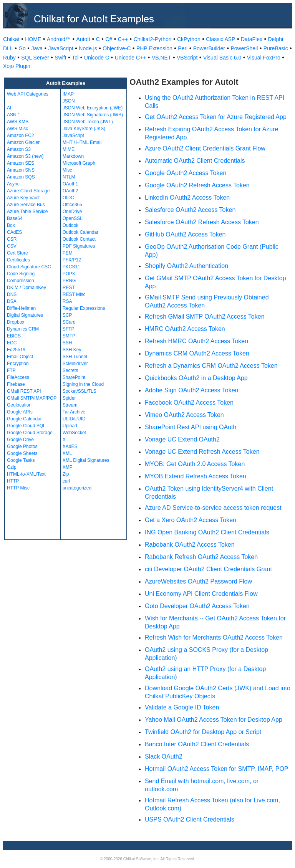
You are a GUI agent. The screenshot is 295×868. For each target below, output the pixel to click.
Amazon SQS (21, 177)
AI (9, 108)
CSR (12, 239)
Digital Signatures (25, 315)
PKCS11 (71, 267)
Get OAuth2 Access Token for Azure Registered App (216, 117)
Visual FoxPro (264, 58)
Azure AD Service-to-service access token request (213, 508)
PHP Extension (154, 48)
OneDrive (72, 212)
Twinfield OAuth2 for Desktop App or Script (203, 732)
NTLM (69, 177)
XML (67, 453)
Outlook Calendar (80, 232)
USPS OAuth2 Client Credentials (190, 819)
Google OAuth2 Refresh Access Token (197, 185)
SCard (69, 322)
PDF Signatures (79, 246)
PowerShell (244, 48)
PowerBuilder (209, 48)
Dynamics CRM (23, 329)
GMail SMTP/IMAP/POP (32, 398)
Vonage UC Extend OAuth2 (182, 439)
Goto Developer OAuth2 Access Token (197, 606)
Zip (66, 474)
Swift (60, 58)
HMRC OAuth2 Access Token (185, 329)
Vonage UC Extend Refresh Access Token (202, 452)
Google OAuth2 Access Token (186, 173)
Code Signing (21, 274)
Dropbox (16, 322)
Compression (21, 281)
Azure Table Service (27, 212)
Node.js (88, 48)
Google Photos (22, 446)
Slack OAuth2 (164, 756)
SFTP (69, 329)
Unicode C (97, 58)
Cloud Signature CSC (29, 267)
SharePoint (74, 377)
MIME (69, 149)
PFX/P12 (72, 260)
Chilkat (11, 39)
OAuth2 (70, 191)
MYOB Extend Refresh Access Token (196, 476)
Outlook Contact (79, 239)
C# (109, 39)
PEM (68, 253)
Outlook (70, 225)
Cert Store (17, 253)
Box (11, 225)
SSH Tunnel (75, 357)
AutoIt (84, 39)
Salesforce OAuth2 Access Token (190, 210)
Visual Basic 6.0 (222, 58)
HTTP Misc (18, 488)
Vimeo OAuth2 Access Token (184, 415)
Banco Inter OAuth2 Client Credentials (197, 744)
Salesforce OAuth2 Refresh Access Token (202, 222)
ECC (12, 343)
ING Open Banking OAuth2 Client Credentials (207, 532)
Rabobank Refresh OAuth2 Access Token (201, 557)
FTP (11, 370)
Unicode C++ (131, 58)
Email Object (20, 357)
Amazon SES (21, 163)
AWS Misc (17, 129)
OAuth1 (70, 184)
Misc (67, 170)
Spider (69, 398)
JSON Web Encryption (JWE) (93, 108)
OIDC (68, 198)
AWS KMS (18, 122)
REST (69, 288)
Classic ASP (220, 39)
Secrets (70, 370)
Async (13, 184)
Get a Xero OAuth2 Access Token (191, 520)
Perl (183, 48)
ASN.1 (14, 115)
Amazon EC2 (21, 136)
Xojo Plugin (17, 66)
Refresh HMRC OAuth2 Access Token (196, 341)
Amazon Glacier (23, 142)
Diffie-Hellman (21, 308)
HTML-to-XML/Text (26, 474)
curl (66, 481)
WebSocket (74, 433)
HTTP (13, 481)
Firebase (16, 384)
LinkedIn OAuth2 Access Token (187, 198)
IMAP (68, 94)
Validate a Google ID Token (182, 707)
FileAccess (18, 377)
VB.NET (162, 58)
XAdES (70, 446)
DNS (12, 294)
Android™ (59, 39)
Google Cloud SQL (26, 426)
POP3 (69, 274)
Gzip (12, 467)
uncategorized (77, 488)
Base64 (15, 218)
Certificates (18, 260)
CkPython (189, 39)
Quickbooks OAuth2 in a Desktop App (196, 378)
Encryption (18, 364)
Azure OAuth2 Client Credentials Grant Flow (205, 148)
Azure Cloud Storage (28, 191)
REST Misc (74, 294)
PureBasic (276, 48)
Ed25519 (16, 350)
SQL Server (35, 58)
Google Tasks (21, 460)
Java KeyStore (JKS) (84, 129)
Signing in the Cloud (83, 384)
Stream (70, 405)
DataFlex (252, 39)
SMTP (69, 336)
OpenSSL (73, 218)
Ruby (9, 58)
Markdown (73, 156)
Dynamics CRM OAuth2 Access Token (197, 353)
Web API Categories (28, 94)
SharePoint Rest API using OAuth (191, 427)
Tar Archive (74, 412)
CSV (12, 246)
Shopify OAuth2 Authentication (186, 266)
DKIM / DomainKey (27, 288)
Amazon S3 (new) (25, 156)
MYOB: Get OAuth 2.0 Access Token (195, 464)
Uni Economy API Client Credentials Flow (201, 594)
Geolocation (19, 405)
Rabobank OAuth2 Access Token (190, 545)
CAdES (14, 232)
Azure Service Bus (26, 205)
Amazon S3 (19, 149)
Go (22, 48)
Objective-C (117, 48)
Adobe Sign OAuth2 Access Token (191, 390)
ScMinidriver (75, 364)
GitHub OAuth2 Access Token (185, 234)
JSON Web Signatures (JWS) (93, 115)
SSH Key (72, 350)
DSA (12, 301)
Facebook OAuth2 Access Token (189, 403)
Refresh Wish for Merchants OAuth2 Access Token (214, 637)
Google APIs (20, 412)
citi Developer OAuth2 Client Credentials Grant (208, 569)
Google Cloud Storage (30, 433)
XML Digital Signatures (86, 460)
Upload (70, 426)
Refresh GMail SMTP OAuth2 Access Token (205, 317)
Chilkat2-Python (153, 39)
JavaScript (60, 48)
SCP (67, 315)
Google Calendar (24, 419)
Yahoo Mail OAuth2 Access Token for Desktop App (214, 720)
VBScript (187, 58)
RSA (67, 301)
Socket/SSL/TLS (80, 391)
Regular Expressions (84, 308)
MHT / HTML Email (82, 142)
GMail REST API (24, 391)
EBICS (14, 336)
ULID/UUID (74, 419)
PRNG (69, 281)
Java (37, 48)
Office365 (72, 205)
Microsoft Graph (79, 163)
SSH (67, 343)
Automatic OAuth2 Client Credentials (195, 161)
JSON (69, 101)
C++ (123, 39)
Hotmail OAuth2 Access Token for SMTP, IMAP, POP (217, 769)
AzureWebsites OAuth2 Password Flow (198, 581)
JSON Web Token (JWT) (88, 122)
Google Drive (20, 440)
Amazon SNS (21, 170)
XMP (68, 467)
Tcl (75, 58)
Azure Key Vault (23, 198)
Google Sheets (22, 453)
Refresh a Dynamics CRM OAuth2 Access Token (211, 366)
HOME (33, 39)
